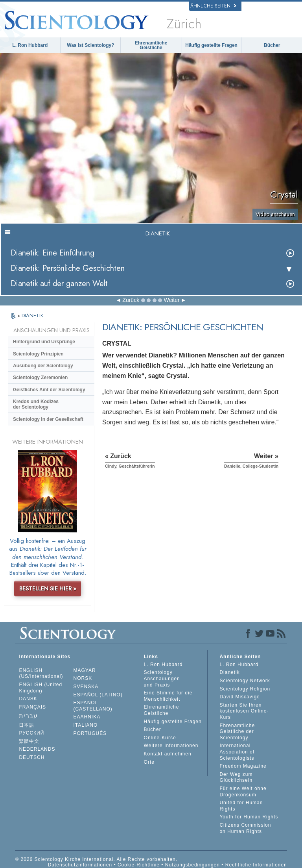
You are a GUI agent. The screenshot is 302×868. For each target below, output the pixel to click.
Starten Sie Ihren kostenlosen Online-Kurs (244, 711)
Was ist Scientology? (90, 45)
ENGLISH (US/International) (41, 674)
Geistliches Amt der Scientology (49, 390)
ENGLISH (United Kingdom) (41, 688)
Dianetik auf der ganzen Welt (59, 284)
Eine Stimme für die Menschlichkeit (168, 696)
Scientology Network (245, 681)
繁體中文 (29, 741)
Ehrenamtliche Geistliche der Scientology (237, 732)
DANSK (28, 699)
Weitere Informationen (171, 746)
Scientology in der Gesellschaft (48, 419)
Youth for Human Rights (249, 817)
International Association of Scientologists (237, 752)
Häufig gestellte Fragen (211, 45)
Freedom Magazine (243, 766)
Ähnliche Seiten (213, 6)
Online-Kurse (160, 738)
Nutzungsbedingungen (192, 865)
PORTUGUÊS (90, 733)
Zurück (131, 300)
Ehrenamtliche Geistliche (151, 45)
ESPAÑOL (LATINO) (98, 695)
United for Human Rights (241, 806)
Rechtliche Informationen (256, 865)
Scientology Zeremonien (40, 378)
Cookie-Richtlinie (139, 865)
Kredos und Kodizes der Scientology (36, 404)
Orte (149, 762)
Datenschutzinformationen (80, 865)
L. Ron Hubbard (30, 45)
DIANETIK (32, 316)
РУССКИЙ (31, 733)
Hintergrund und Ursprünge (44, 342)
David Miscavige (239, 697)
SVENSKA (86, 687)
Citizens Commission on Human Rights (245, 828)
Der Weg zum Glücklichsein (236, 777)
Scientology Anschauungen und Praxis (162, 678)
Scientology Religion (245, 689)
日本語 (27, 725)
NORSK (83, 678)
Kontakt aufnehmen (168, 754)
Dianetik (229, 672)
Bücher (272, 45)
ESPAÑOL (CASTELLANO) (93, 706)
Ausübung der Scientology (43, 366)
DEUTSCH (32, 757)
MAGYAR (85, 670)
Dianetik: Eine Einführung (52, 253)
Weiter (171, 300)
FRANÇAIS (32, 707)
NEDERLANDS (37, 749)
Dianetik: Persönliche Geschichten (68, 268)
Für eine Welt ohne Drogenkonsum (243, 792)
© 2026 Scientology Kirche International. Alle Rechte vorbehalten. (96, 859)
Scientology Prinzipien (38, 354)
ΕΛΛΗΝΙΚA (87, 717)
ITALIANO (86, 725)
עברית (28, 716)
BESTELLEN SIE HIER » (48, 589)
